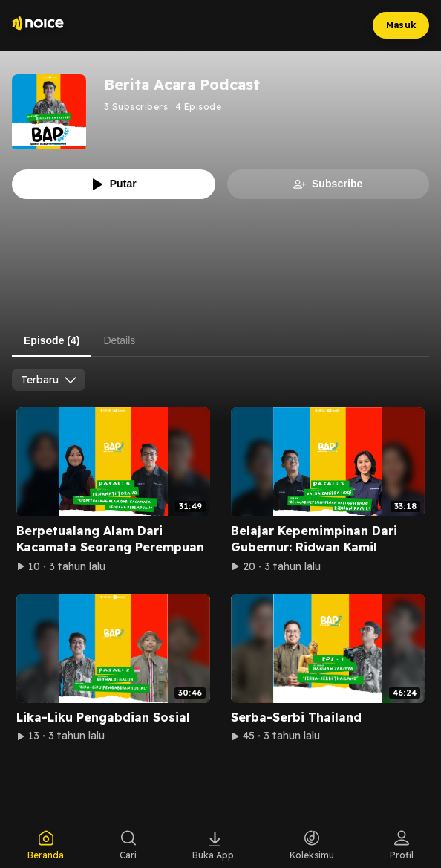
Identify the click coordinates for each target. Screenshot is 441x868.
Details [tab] (119, 340)
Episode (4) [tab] (52, 340)
